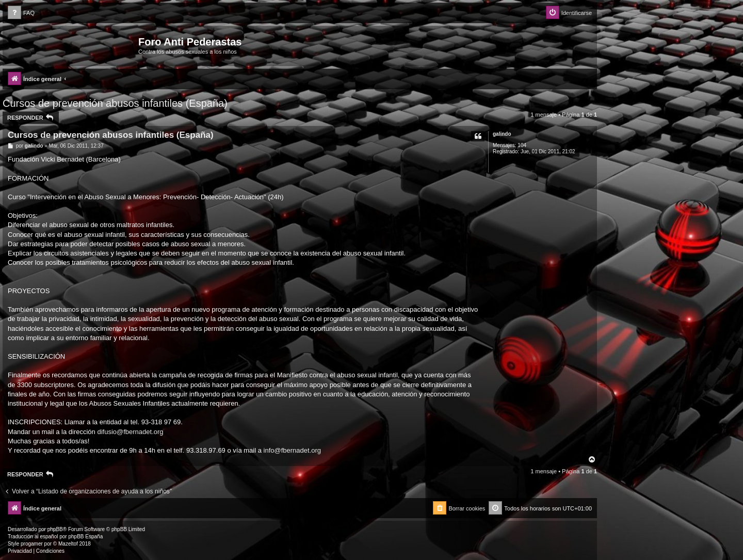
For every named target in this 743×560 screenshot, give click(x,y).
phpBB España (85, 537)
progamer (32, 544)
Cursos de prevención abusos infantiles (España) (115, 103)
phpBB (55, 529)
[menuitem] (21, 13)
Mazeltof (68, 544)
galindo (502, 134)
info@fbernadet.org (293, 450)
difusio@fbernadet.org (130, 432)
